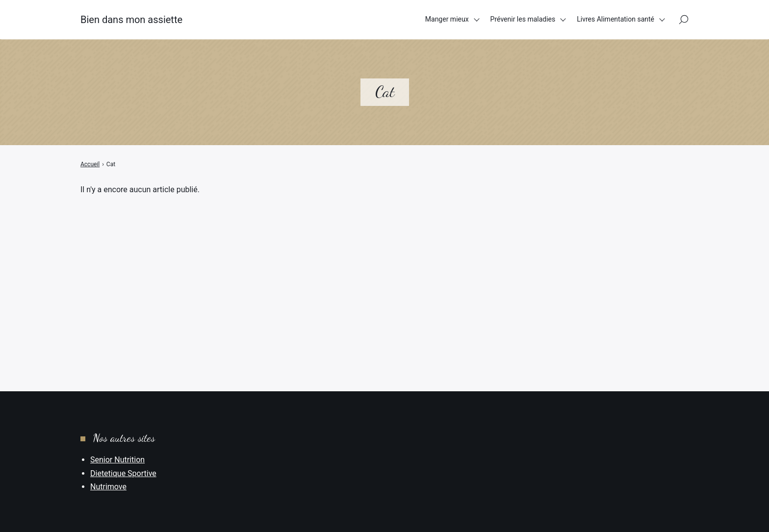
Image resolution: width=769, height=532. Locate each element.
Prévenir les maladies (523, 19)
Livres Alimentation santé (615, 19)
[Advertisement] (384, 269)
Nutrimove (108, 487)
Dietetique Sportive (123, 473)
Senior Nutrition (117, 460)
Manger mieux (447, 19)
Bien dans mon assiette (131, 20)
